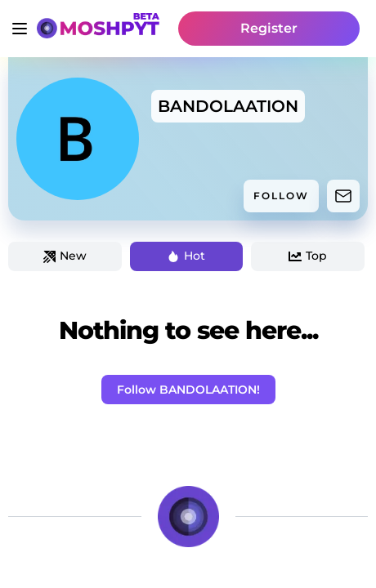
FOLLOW (281, 196)
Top (308, 256)
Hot (186, 256)
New (65, 256)
